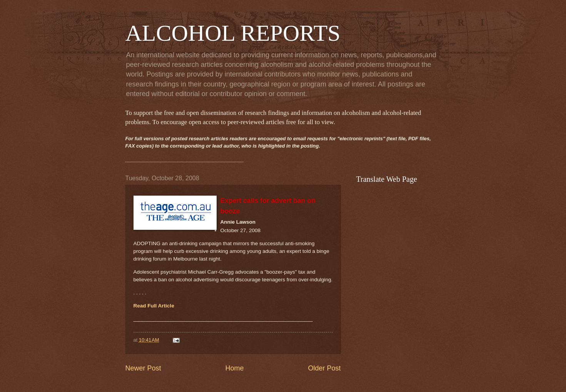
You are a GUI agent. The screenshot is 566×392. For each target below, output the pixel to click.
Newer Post (143, 368)
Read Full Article (154, 306)
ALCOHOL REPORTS (233, 33)
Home (234, 368)
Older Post (324, 368)
